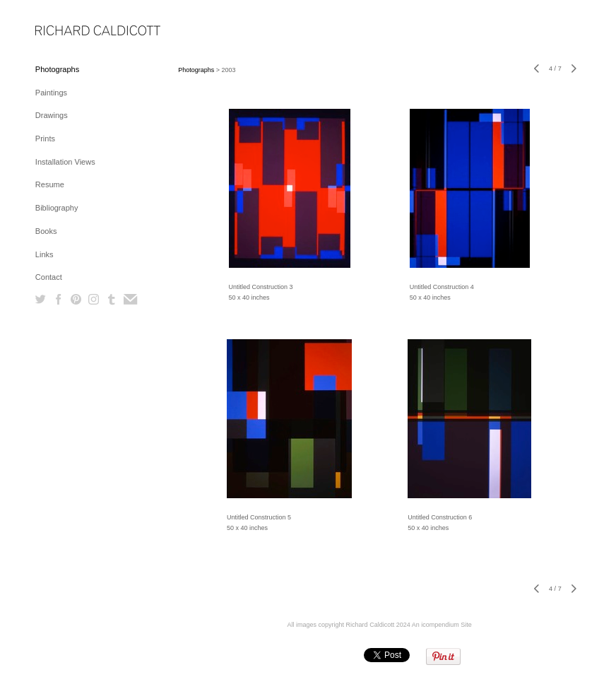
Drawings (52, 115)
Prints (45, 139)
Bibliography (57, 208)
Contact (49, 277)
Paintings (51, 93)
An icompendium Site (442, 625)
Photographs (57, 69)
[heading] (71, 31)
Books (46, 231)
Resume (50, 184)
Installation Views (65, 162)
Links (45, 254)
